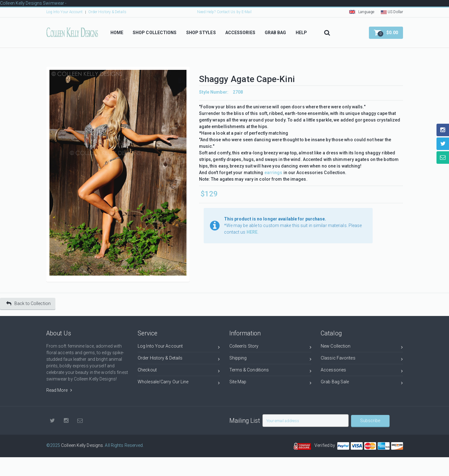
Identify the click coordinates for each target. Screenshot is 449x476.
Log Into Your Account (65, 12)
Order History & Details (107, 12)
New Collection (362, 347)
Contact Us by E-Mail (234, 12)
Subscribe (370, 421)
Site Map (270, 383)
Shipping (270, 359)
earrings (273, 173)
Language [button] (362, 12)
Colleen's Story (270, 347)
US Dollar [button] (392, 12)
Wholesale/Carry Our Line (179, 383)
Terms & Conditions (270, 371)
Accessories (362, 371)
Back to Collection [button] (28, 304)
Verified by (326, 445)
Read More (59, 390)
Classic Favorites (362, 359)
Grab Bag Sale (362, 383)
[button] (386, 33)
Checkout (179, 371)
